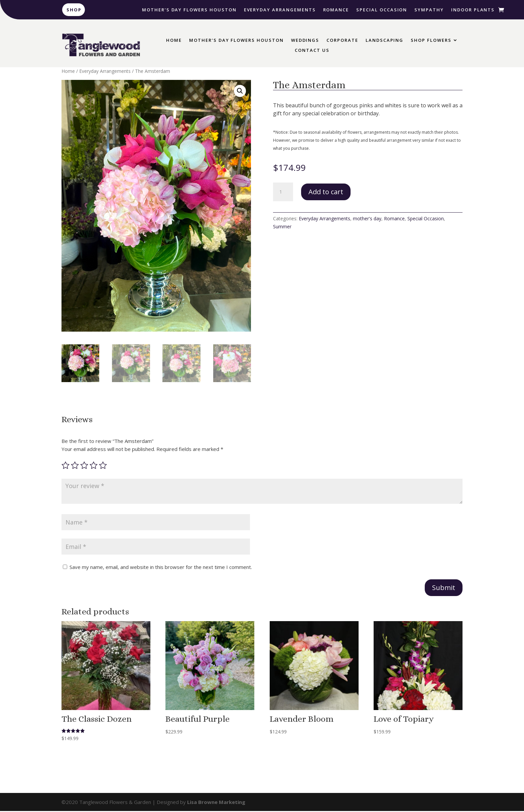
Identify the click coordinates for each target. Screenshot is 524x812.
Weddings (305, 40)
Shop (74, 10)
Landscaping (384, 40)
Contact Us (312, 50)
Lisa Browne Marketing (216, 803)
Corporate (342, 40)
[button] (240, 91)
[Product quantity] (283, 192)
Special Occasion (382, 10)
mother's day (367, 218)
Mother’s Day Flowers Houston (189, 10)
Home (174, 40)
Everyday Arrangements (280, 10)
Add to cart (326, 192)
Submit (444, 589)
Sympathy (429, 10)
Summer (282, 226)
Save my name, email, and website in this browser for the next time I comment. (161, 568)
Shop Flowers (431, 40)
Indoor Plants (473, 10)
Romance (336, 10)
